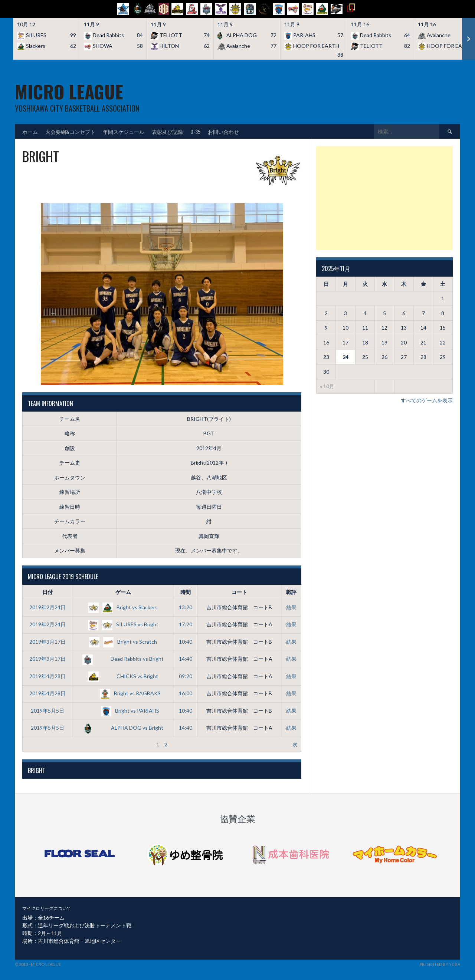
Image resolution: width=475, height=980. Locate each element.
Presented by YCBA (440, 964)
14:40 (186, 659)
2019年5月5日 (47, 711)
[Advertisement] (384, 198)
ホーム (30, 131)
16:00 (186, 693)
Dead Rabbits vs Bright (123, 659)
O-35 (195, 131)
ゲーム (123, 592)
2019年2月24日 (47, 607)
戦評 (291, 592)
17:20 (186, 624)
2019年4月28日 (47, 676)
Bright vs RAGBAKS (123, 693)
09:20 (186, 676)
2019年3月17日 (47, 642)
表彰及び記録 (167, 131)
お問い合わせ (223, 131)
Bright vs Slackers (123, 607)
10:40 (186, 642)
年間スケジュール (124, 131)
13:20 (186, 607)
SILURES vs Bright (123, 624)
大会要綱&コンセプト (70, 131)
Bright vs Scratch (123, 642)
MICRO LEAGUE (69, 91)
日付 (47, 592)
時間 (186, 592)
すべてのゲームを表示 (427, 400)
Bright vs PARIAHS (123, 711)
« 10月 (327, 386)
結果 (291, 607)
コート (239, 592)
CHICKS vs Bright (123, 676)
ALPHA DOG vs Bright (123, 728)
